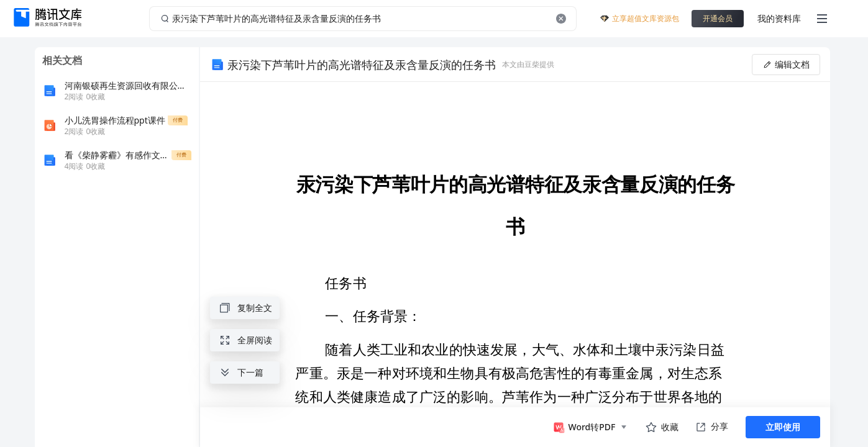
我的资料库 (779, 18)
